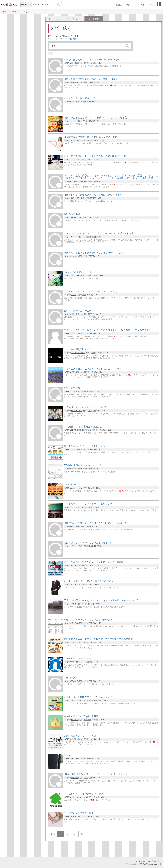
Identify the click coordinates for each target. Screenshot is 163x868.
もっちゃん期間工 (78, 353)
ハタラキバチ (76, 700)
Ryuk (73, 662)
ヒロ (73, 160)
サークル (134, 861)
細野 (73, 314)
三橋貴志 (75, 63)
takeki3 (74, 218)
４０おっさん (76, 797)
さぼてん (75, 739)
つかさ (74, 604)
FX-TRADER (76, 140)
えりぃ (74, 642)
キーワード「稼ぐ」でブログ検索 (63, 39)
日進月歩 (75, 623)
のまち (74, 488)
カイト (74, 469)
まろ (73, 102)
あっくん (75, 333)
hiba (73, 527)
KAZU (73, 565)
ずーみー (75, 720)
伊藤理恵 (75, 372)
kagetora (74, 237)
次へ (83, 834)
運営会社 (158, 861)
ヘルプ (150, 861)
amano (74, 121)
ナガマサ (75, 778)
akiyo (73, 758)
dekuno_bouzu (77, 411)
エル (73, 507)
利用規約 (142, 861)
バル (73, 391)
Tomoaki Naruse (77, 182)
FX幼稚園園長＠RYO (79, 430)
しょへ (74, 295)
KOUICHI (75, 82)
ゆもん (74, 816)
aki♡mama (75, 275)
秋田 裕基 (75, 198)
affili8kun (74, 546)
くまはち (75, 256)
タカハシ (75, 449)
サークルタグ (55, 19)
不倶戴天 (75, 681)
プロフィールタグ (74, 19)
